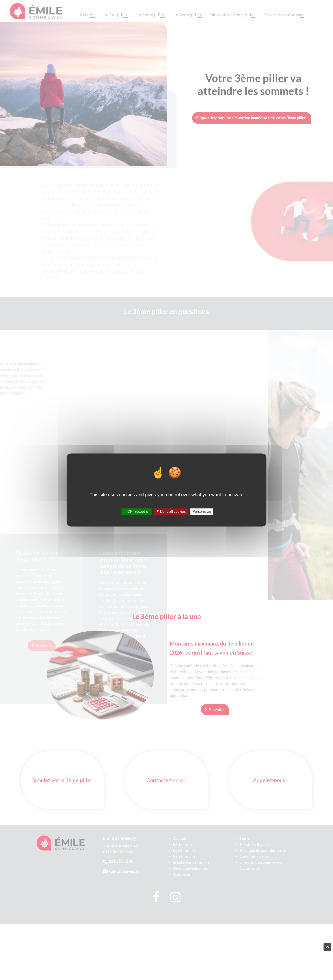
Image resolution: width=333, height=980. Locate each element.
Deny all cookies (171, 512)
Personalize (202, 512)
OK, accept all (137, 512)
